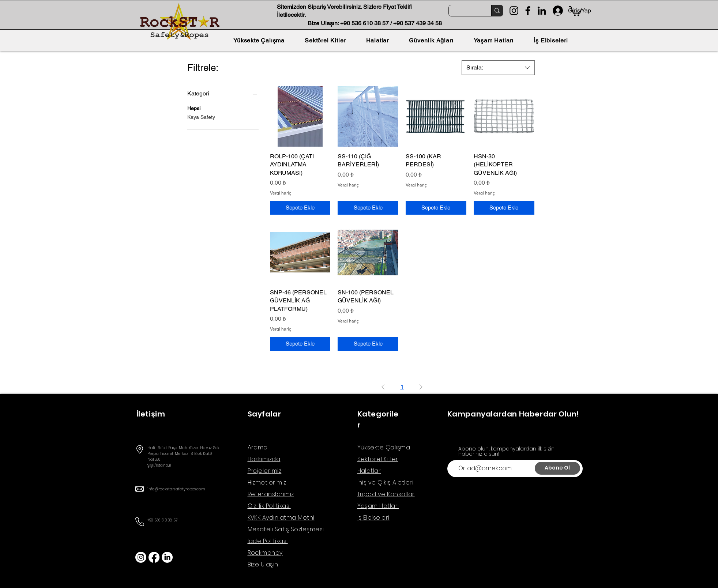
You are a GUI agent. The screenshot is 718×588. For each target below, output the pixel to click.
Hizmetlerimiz (267, 483)
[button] (575, 11)
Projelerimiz (265, 471)
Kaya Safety (201, 116)
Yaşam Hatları (378, 506)
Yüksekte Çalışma (384, 447)
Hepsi (194, 108)
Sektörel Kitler (378, 459)
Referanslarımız (271, 494)
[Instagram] (514, 11)
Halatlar (369, 471)
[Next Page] (421, 387)
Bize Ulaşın (263, 564)
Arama (258, 447)
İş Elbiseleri (373, 518)
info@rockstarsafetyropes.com (176, 489)
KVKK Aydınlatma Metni (281, 518)
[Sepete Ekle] (300, 208)
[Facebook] (528, 11)
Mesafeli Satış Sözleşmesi (286, 529)
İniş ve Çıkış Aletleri (386, 483)
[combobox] (498, 68)
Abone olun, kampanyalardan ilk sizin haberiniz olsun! (506, 451)
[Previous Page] (383, 387)
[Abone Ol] (557, 468)
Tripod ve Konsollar (386, 494)
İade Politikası (268, 541)
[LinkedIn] (542, 11)
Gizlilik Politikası (269, 506)
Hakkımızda (264, 459)
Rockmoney (265, 553)
